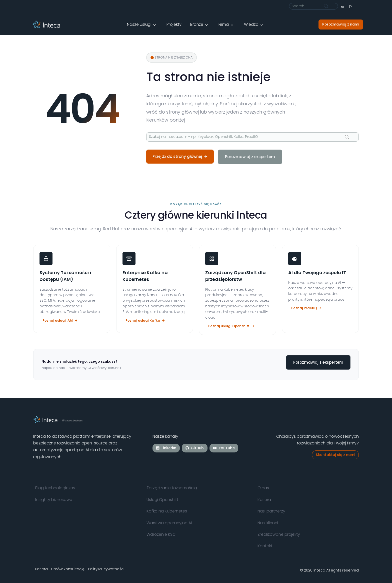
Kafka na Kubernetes (167, 511)
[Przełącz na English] (343, 7)
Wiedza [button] (251, 24)
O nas (263, 488)
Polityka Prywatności (106, 569)
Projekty (174, 24)
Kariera (264, 500)
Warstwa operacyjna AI (169, 523)
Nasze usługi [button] (139, 24)
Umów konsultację (68, 569)
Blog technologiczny (55, 488)
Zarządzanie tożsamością (172, 488)
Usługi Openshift (162, 500)
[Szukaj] (314, 6)
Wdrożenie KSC (161, 534)
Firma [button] (224, 24)
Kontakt (265, 546)
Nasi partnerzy (271, 511)
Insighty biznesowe (54, 500)
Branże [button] (197, 24)
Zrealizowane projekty (279, 534)
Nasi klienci (268, 523)
